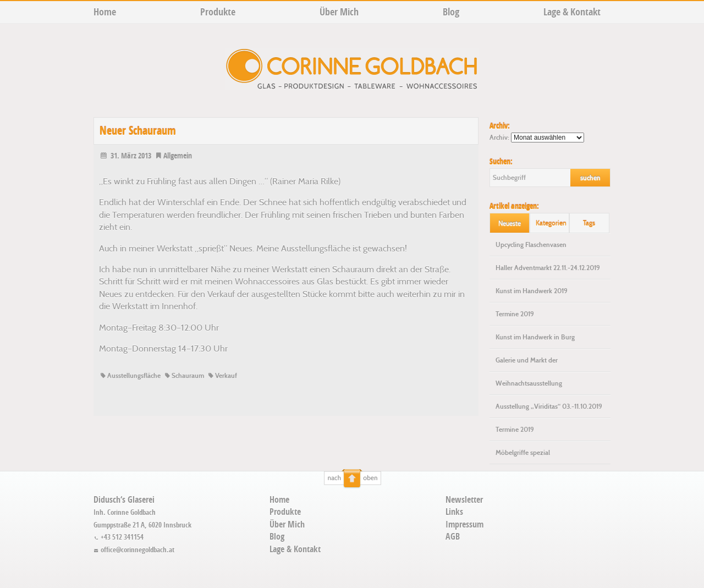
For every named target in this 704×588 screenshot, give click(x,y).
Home (105, 12)
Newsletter (464, 499)
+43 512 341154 (119, 537)
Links (454, 512)
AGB (453, 536)
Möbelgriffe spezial (523, 453)
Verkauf (222, 376)
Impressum (464, 524)
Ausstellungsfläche (130, 376)
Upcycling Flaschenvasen (531, 245)
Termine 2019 (515, 314)
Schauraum (184, 376)
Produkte (218, 12)
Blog (451, 12)
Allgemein (173, 155)
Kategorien (551, 223)
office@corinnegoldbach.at (134, 549)
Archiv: (499, 138)
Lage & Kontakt (572, 12)
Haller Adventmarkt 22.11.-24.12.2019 (548, 268)
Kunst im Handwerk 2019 (532, 291)
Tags (589, 223)
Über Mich (339, 12)
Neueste (510, 223)
